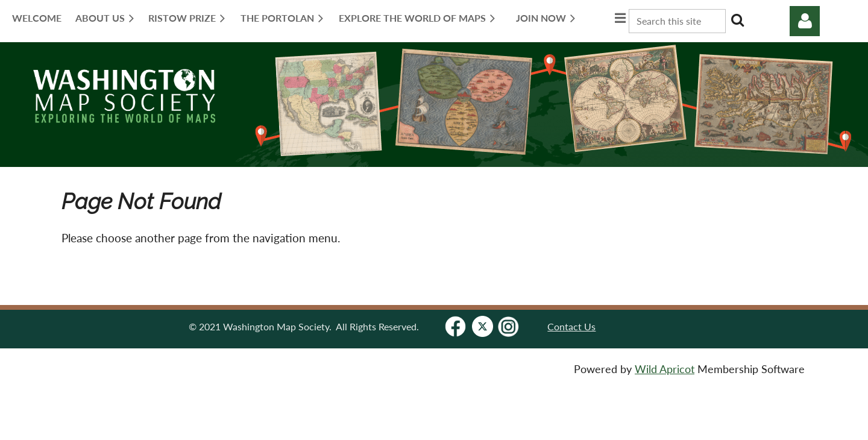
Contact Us (571, 326)
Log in (805, 21)
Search (737, 20)
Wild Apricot (665, 369)
